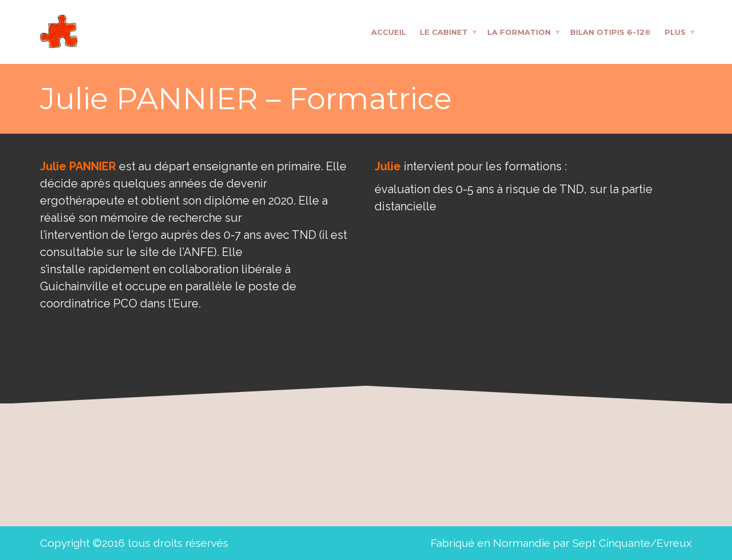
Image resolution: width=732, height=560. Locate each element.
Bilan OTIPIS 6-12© (610, 31)
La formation (519, 31)
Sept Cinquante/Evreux (632, 543)
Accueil (389, 31)
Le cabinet (444, 31)
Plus (675, 31)
